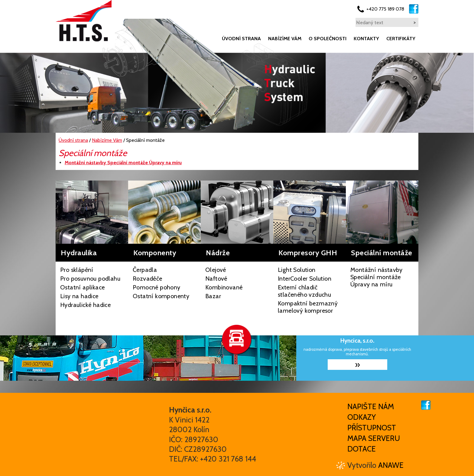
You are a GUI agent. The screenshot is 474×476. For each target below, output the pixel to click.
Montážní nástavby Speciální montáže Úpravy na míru (377, 277)
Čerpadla (145, 270)
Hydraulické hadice (85, 305)
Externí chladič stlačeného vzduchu (304, 291)
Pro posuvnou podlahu (90, 279)
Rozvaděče (148, 279)
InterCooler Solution (305, 279)
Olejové (216, 270)
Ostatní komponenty (161, 296)
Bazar (213, 296)
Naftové (216, 279)
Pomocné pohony (157, 287)
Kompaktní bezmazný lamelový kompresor (308, 307)
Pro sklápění (77, 270)
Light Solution (297, 270)
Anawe (391, 465)
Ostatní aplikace (82, 287)
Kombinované (224, 287)
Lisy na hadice (79, 296)
